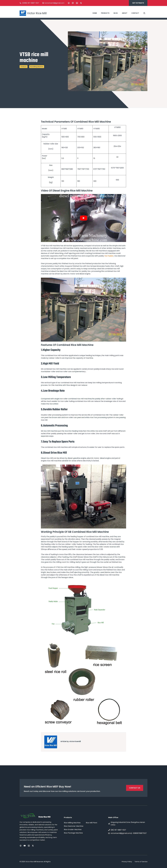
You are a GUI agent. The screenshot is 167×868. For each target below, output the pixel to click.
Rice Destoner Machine (74, 826)
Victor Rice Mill (37, 13)
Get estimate (138, 3)
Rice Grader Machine (73, 829)
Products (105, 13)
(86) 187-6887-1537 (118, 830)
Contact (135, 13)
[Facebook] (69, 3)
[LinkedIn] (77, 3)
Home (95, 13)
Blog (116, 13)
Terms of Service (141, 862)
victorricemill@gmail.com (55, 3)
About (125, 13)
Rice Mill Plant (92, 823)
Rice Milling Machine (37, 67)
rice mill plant (72, 258)
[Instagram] (73, 3)
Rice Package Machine (73, 833)
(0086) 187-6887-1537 (31, 3)
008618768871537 (140, 833)
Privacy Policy (127, 862)
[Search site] (144, 13)
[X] (81, 3)
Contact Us (135, 788)
